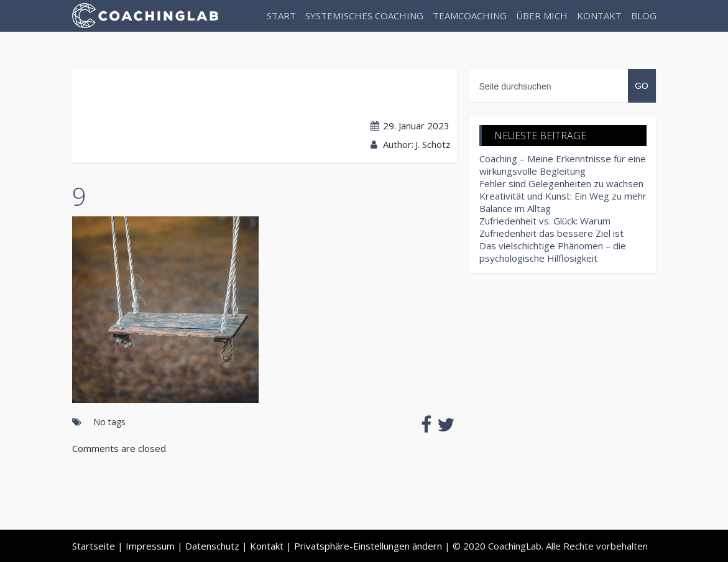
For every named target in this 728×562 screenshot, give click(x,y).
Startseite (94, 546)
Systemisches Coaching (364, 16)
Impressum (150, 546)
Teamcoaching (470, 16)
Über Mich (542, 16)
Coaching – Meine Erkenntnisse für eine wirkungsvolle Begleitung (563, 165)
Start (281, 16)
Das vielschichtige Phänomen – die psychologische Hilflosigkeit (553, 252)
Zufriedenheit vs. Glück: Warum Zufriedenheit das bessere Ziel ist (551, 227)
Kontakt (599, 16)
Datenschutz (212, 546)
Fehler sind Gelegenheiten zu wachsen (561, 183)
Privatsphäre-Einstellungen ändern (368, 546)
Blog (644, 16)
